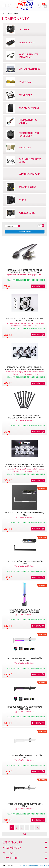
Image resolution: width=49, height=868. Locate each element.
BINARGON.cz (44, 865)
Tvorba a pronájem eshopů (29, 865)
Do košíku (37, 286)
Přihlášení (39, 6)
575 (37, 828)
